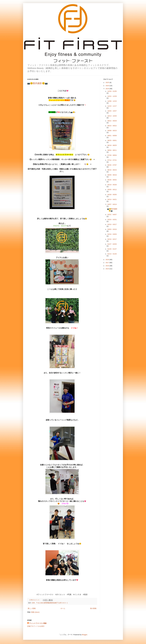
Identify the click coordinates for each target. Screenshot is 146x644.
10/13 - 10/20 (112, 116)
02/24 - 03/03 (112, 234)
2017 (108, 263)
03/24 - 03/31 (112, 219)
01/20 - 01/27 (112, 249)
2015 (108, 269)
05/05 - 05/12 (112, 190)
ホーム (63, 608)
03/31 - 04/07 (112, 214)
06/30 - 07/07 (112, 165)
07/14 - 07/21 (112, 160)
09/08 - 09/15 (112, 131)
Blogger (85, 635)
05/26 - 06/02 (112, 180)
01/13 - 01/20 (112, 254)
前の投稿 (93, 608)
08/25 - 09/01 (112, 140)
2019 (108, 89)
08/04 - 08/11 (112, 150)
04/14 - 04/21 (112, 199)
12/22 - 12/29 (112, 96)
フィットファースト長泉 (38, 623)
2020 (108, 86)
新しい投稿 (32, 608)
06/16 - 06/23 (112, 170)
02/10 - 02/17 (112, 239)
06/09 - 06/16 (112, 175)
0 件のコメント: (35, 600)
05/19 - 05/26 (112, 185)
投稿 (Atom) (35, 612)
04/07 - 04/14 (112, 204)
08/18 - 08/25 (112, 145)
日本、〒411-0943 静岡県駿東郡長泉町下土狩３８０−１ (50, 603)
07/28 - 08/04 (112, 155)
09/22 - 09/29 (112, 121)
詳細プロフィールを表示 (36, 626)
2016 (108, 266)
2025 (108, 82)
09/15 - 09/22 (112, 126)
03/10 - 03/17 (112, 224)
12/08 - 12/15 (112, 101)
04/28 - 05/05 (112, 195)
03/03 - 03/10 (112, 229)
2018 (108, 260)
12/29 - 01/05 (112, 91)
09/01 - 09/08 (112, 136)
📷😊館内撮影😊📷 (37, 83)
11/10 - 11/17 (112, 106)
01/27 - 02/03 (112, 244)
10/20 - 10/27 (112, 111)
